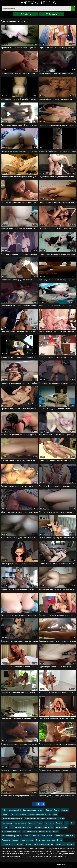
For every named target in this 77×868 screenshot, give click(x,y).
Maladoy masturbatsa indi (11, 810)
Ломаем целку (61, 827)
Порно (57, 810)
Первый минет (47, 836)
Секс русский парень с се (43, 844)
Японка (40, 823)
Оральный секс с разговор (33, 810)
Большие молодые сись (11, 832)
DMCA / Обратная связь (66, 865)
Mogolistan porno (8, 844)
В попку (49, 810)
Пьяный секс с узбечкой (65, 844)
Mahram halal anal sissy (24, 827)
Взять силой (70, 836)
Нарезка (15, 840)
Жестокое (59, 836)
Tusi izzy (61, 819)
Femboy (20, 844)
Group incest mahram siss (45, 840)
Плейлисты (26, 14)
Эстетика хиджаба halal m (12, 819)
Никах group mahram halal (49, 832)
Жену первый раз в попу (44, 827)
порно (38, 3)
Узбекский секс (8, 865)
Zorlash (5, 827)
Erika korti (14, 814)
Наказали (65, 810)
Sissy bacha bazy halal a (37, 814)
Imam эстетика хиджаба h (35, 819)
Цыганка (32, 823)
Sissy (55, 814)
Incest (60, 840)
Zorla (66, 823)
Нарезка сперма (27, 840)
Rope (73, 823)
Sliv (49, 814)
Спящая (59, 823)
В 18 (11, 827)
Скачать (5, 814)
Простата (6, 840)
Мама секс (52, 819)
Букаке (23, 814)
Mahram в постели (30, 832)
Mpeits (28, 844)
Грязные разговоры (31, 836)
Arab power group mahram (12, 836)
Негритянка (49, 823)
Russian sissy (7, 823)
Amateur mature (20, 823)
